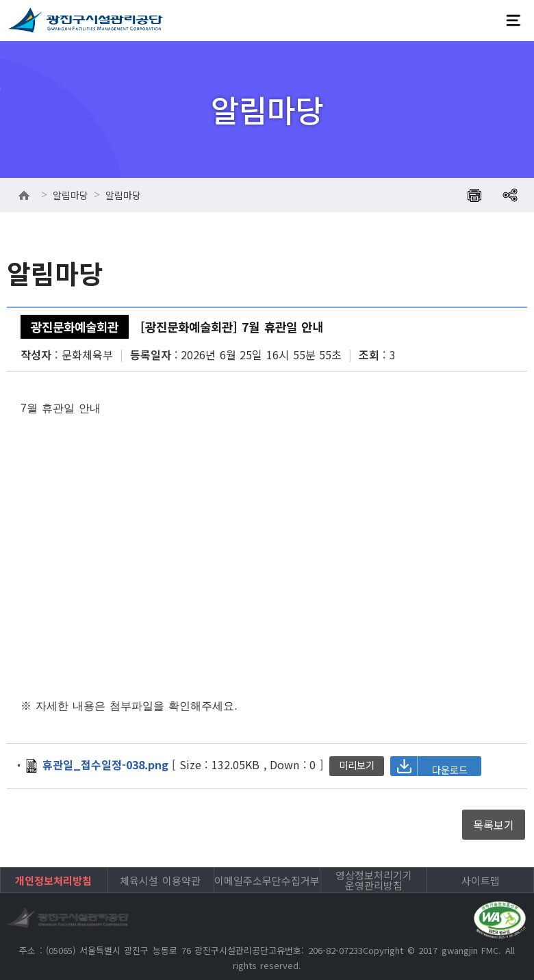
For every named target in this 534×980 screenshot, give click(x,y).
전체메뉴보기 (513, 21)
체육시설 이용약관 (160, 880)
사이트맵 (481, 880)
